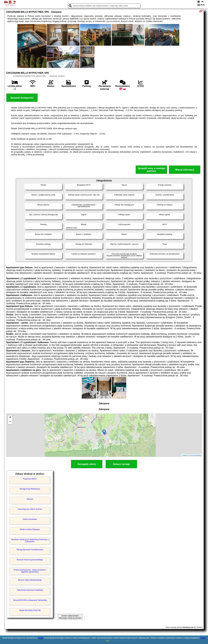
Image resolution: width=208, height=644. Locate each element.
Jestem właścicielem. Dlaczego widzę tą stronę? (70, 617)
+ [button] (10, 418)
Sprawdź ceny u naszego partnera (151, 170)
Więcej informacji (185, 170)
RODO (203, 638)
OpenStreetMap (196, 455)
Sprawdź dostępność (22, 98)
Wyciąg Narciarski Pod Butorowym (30, 550)
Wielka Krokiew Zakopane (30, 529)
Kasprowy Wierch (30, 479)
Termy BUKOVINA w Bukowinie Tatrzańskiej (30, 600)
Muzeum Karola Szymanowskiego (30, 560)
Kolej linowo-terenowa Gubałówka (30, 590)
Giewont (30, 499)
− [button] (10, 422)
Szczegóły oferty (87, 464)
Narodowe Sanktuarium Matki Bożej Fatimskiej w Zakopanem (30, 541)
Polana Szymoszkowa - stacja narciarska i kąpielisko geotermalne (30, 571)
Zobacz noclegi (121, 464)
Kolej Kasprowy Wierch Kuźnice (30, 509)
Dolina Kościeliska (30, 519)
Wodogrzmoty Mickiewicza (30, 489)
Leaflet (185, 455)
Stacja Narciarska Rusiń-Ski (30, 610)
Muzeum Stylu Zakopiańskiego (30, 580)
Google (41, 638)
